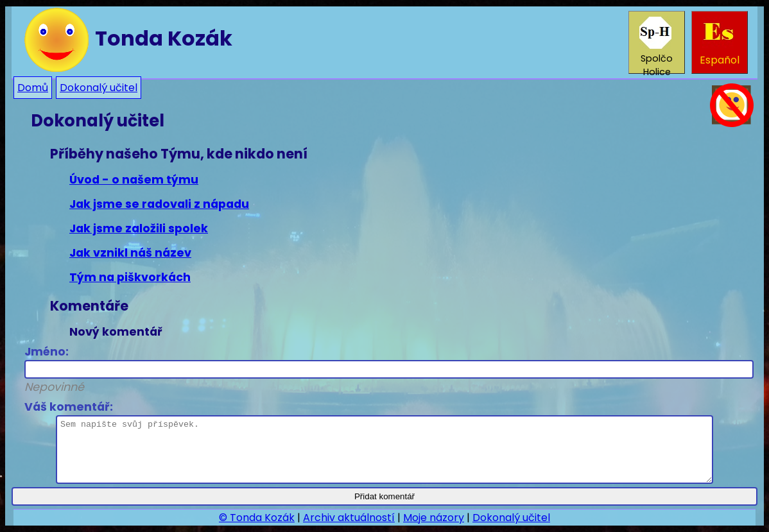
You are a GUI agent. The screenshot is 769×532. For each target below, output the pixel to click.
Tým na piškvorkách (130, 277)
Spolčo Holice (656, 45)
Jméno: (384, 369)
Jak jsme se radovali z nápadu (159, 204)
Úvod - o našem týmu (134, 180)
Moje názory (434, 518)
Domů (33, 88)
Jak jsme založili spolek (139, 228)
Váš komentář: (369, 442)
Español (720, 42)
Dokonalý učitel (99, 88)
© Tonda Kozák (257, 518)
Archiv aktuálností (349, 518)
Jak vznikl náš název (130, 253)
